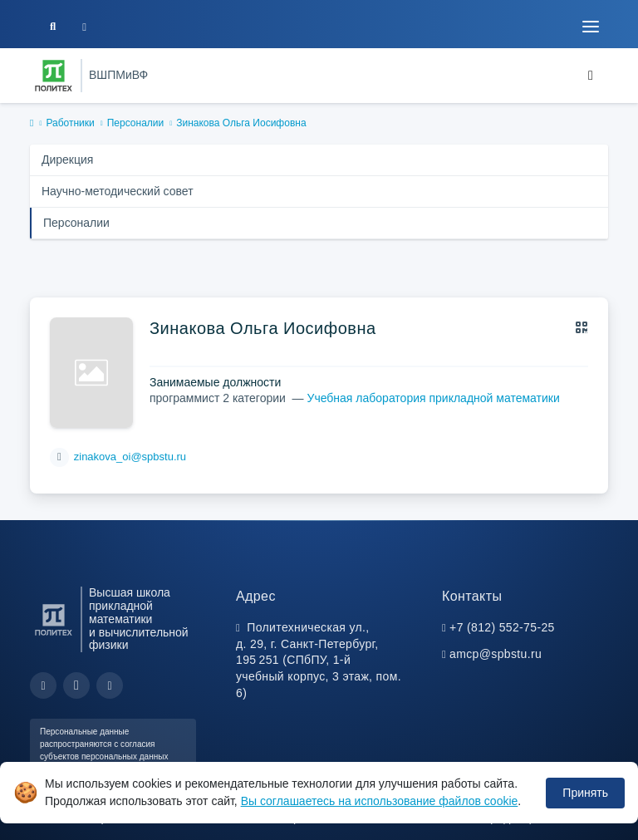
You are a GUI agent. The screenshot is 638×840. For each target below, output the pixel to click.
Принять (585, 793)
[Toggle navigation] (591, 27)
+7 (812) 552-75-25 (502, 627)
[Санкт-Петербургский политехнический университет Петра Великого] (54, 76)
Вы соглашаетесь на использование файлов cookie (380, 801)
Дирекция (67, 160)
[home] (32, 124)
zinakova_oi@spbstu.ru (130, 457)
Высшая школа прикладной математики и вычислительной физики (139, 619)
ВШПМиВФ (118, 75)
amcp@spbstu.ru (496, 654)
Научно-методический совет (118, 191)
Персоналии (136, 123)
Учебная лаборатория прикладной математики (434, 398)
